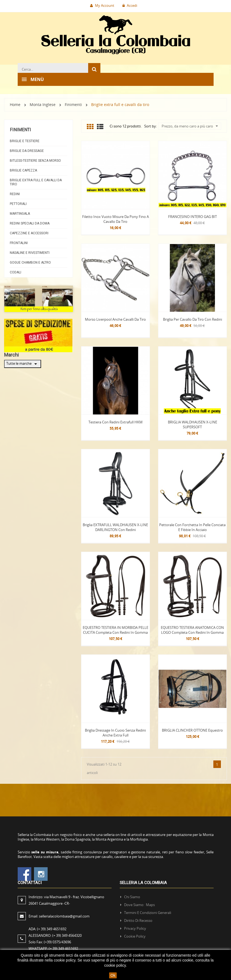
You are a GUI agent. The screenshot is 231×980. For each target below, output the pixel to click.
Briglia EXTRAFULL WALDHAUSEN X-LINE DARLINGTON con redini (115, 527)
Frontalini (19, 243)
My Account (102, 5)
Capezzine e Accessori (29, 233)
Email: (59, 916)
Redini (15, 194)
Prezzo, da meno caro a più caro (190, 126)
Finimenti (20, 130)
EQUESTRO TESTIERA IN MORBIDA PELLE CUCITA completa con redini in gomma (115, 630)
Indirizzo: (66, 900)
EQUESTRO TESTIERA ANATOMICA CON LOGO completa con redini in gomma (192, 630)
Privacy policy (135, 928)
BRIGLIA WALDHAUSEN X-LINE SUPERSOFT (192, 425)
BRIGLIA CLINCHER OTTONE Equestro (192, 730)
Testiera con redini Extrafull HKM (115, 422)
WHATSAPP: (53, 948)
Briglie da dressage (27, 151)
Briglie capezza (23, 170)
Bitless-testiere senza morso (35, 161)
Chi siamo (132, 897)
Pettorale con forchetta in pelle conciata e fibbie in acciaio (192, 527)
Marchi (11, 355)
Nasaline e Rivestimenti (30, 253)
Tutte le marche (23, 364)
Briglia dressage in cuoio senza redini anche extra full (115, 733)
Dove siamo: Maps (140, 905)
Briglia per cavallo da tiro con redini (192, 319)
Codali (16, 272)
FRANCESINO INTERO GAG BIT (192, 217)
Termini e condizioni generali (148, 913)
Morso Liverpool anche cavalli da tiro (115, 319)
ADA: (47, 929)
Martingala (20, 214)
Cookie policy (135, 936)
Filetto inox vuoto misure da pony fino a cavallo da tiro (115, 219)
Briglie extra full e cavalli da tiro (36, 182)
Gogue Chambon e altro (30, 263)
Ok (113, 975)
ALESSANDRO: (56, 935)
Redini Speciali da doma (30, 223)
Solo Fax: (50, 942)
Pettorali (18, 204)
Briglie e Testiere (25, 141)
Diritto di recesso (138, 920)
